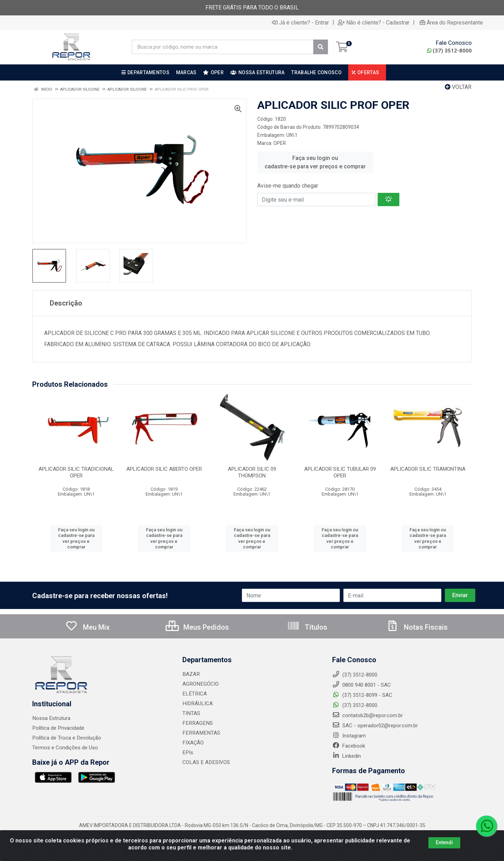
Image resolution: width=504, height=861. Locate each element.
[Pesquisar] (321, 47)
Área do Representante (451, 22)
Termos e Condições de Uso (65, 748)
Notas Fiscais (417, 627)
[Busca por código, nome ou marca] (223, 47)
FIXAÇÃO (193, 743)
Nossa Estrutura (51, 718)
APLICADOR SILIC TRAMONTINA (428, 469)
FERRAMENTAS (200, 733)
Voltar (458, 87)
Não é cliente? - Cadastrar (374, 22)
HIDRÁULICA (197, 703)
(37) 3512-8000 (449, 51)
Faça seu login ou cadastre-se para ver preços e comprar (315, 162)
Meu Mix (87, 627)
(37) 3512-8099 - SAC (362, 695)
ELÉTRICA (194, 694)
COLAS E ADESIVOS (205, 762)
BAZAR (191, 674)
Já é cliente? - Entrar (300, 22)
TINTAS (191, 713)
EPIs (187, 752)
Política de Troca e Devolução (66, 738)
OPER (280, 143)
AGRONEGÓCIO (200, 684)
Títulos (307, 627)
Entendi (444, 842)
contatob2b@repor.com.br (367, 715)
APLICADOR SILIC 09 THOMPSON (252, 472)
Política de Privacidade (58, 728)
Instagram (349, 736)
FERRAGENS (197, 723)
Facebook (349, 746)
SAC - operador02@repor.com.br (375, 726)
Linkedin (346, 756)
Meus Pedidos (197, 627)
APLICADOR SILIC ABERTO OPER (164, 469)
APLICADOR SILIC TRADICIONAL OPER (76, 472)
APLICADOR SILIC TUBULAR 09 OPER (340, 472)
